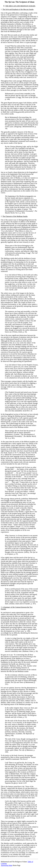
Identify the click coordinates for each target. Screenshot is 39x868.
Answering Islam (7, 865)
